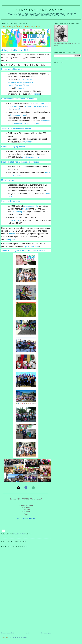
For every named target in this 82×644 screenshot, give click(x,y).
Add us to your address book (26, 518)
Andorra (22, 80)
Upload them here (32, 246)
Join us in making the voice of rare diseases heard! (23, 251)
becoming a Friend (18, 115)
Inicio (27, 633)
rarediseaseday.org (31, 157)
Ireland (17, 106)
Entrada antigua (46, 633)
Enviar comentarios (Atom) (19, 637)
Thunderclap (17, 212)
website (37, 94)
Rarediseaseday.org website (13, 147)
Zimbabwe (20, 88)
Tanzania (18, 85)
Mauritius (27, 82)
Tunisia (26, 85)
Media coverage (8, 180)
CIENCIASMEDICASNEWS (41, 10)
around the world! (15, 69)
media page (10, 240)
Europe (36, 104)
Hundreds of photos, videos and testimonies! (20, 162)
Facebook (15, 220)
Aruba (29, 80)
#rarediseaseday (31, 206)
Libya (20, 82)
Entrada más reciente (8, 633)
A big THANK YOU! (15, 50)
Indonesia (12, 82)
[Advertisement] (19, 615)
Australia (44, 104)
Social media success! (11, 201)
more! (17, 109)
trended (26, 209)
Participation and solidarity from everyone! (19, 99)
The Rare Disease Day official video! (17, 128)
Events (4, 69)
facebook (28, 142)
